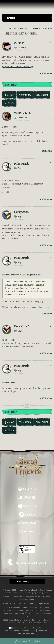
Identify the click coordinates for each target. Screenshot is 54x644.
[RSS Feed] (4, 28)
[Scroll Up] (20, 641)
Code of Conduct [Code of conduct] (28, 631)
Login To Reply (11, 85)
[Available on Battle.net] (27, 532)
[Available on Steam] (27, 515)
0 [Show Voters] (50, 113)
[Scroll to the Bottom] (38, 641)
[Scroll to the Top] (16, 641)
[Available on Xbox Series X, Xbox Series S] (27, 489)
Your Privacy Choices (22, 628)
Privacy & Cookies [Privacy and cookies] (12, 631)
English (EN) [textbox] (23, 581)
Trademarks (42, 631)
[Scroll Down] (34, 641)
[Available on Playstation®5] (27, 498)
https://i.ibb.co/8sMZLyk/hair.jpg (18, 67)
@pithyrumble (9, 340)
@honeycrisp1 (9, 275)
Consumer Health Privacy (27, 634)
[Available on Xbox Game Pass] (27, 523)
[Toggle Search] (48, 18)
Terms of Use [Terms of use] (38, 628)
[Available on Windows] (27, 506)
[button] (25, 18)
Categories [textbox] (11, 18)
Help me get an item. (31, 275)
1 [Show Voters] (50, 43)
